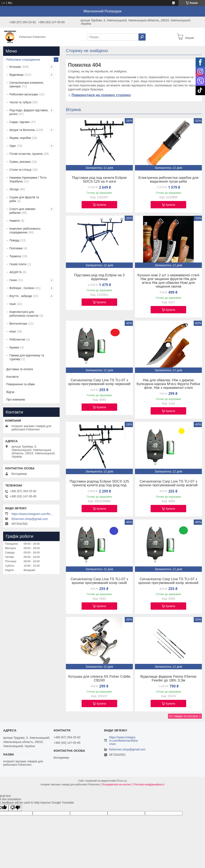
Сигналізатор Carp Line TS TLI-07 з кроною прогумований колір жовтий (168, 483)
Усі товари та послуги (183, 716)
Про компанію (16, 399)
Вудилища (16, 75)
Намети (15, 221)
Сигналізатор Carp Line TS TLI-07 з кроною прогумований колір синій (99, 581)
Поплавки (16, 248)
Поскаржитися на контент (117, 785)
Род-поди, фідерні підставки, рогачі (29, 112)
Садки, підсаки (19, 122)
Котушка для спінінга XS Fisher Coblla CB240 (99, 679)
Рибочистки (17, 339)
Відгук (10, 392)
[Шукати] (142, 37)
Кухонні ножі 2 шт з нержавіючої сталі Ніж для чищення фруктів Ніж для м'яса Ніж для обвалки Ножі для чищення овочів (168, 281)
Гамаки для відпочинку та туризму (27, 357)
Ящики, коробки (20, 138)
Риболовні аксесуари (24, 94)
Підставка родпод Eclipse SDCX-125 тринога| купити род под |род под (99, 483)
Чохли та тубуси (20, 102)
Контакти (12, 377)
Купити (101, 205)
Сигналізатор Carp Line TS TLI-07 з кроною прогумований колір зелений (168, 581)
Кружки (14, 347)
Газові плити (18, 264)
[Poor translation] (15, 808)
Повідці (14, 240)
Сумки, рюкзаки (20, 162)
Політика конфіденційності (149, 785)
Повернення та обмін (21, 384)
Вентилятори (18, 324)
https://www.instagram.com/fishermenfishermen (32, 514)
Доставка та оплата (20, 369)
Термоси (15, 256)
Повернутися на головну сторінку (101, 95)
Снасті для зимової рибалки (22, 211)
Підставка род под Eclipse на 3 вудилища (99, 277)
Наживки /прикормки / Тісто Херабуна (28, 179)
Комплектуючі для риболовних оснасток (24, 314)
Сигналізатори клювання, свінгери (27, 84)
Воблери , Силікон (22, 288)
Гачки (13, 280)
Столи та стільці (20, 170)
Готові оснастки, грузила (26, 154)
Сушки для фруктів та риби (24, 199)
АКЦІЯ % (15, 272)
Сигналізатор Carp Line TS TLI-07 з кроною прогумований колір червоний (99, 382)
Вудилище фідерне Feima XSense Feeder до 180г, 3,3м (168, 679)
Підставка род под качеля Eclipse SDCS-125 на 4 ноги (99, 180)
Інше (13, 304)
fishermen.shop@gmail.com (30, 519)
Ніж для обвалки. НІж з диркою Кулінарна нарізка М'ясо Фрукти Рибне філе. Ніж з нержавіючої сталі (168, 384)
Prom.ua (122, 781)
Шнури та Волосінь (22, 130)
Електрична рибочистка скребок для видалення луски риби (168, 180)
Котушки (15, 67)
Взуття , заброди (21, 296)
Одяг (13, 146)
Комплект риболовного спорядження (25, 230)
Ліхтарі (14, 189)
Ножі (13, 332)
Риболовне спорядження (23, 60)
